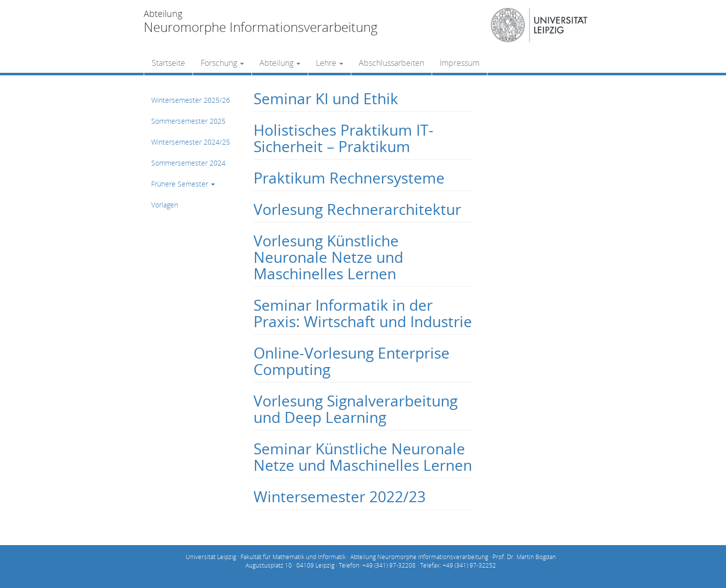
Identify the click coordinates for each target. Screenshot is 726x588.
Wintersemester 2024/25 (191, 142)
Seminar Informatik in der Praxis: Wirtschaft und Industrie (363, 313)
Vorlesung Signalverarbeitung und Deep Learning (356, 409)
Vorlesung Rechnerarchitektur (357, 209)
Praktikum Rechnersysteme (349, 178)
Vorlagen (165, 205)
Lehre (330, 63)
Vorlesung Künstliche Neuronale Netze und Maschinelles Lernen (328, 257)
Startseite (168, 63)
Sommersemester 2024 (188, 163)
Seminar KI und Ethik (326, 98)
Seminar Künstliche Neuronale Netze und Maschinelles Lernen (363, 457)
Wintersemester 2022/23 (340, 496)
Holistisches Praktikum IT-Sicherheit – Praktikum (344, 138)
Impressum (460, 63)
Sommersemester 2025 (188, 121)
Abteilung (280, 63)
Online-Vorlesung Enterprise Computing (352, 361)
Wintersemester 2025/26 (191, 100)
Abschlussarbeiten (391, 63)
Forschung (222, 63)
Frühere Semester (183, 184)
